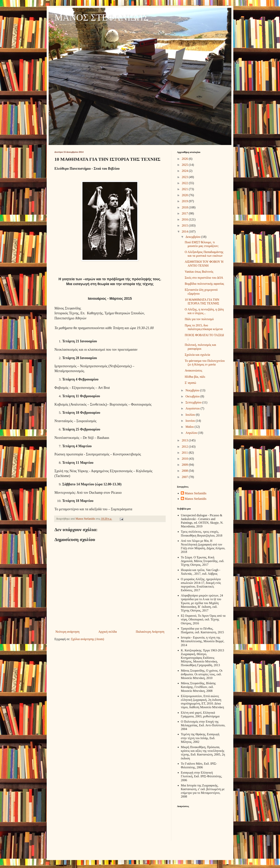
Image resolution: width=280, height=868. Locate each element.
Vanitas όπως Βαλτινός (199, 272)
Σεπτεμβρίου (194, 402)
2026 (185, 159)
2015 (185, 225)
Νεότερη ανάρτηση (67, 632)
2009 (185, 465)
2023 (185, 177)
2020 (185, 195)
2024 (185, 171)
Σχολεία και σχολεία (197, 355)
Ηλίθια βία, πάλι (195, 377)
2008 (185, 471)
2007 (185, 477)
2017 (185, 213)
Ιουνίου (191, 421)
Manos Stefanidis (86, 519)
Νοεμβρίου (193, 390)
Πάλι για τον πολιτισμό (199, 319)
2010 (185, 459)
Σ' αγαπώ (190, 383)
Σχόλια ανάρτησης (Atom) (88, 639)
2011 (185, 453)
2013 (185, 440)
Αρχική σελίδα (108, 632)
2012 (185, 447)
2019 (185, 201)
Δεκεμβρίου (193, 237)
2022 (185, 183)
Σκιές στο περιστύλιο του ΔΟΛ (204, 278)
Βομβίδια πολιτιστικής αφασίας (204, 284)
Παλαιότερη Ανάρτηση (150, 632)
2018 (185, 207)
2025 (185, 165)
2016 (185, 219)
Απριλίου (192, 433)
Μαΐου (190, 427)
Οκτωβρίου (193, 396)
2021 (185, 189)
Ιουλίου (191, 415)
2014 (185, 231)
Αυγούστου (193, 408)
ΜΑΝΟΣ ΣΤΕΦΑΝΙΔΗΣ (102, 17)
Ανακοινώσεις (193, 370)
